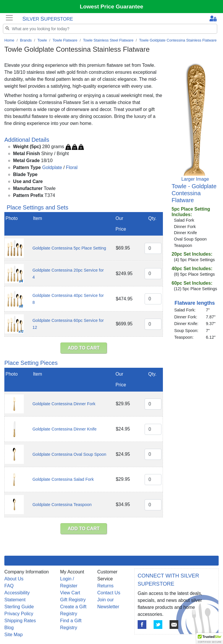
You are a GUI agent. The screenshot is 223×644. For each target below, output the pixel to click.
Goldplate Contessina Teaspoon (62, 505)
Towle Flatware (65, 40)
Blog (9, 628)
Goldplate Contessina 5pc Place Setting (69, 248)
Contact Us (109, 593)
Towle (42, 40)
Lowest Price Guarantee (112, 7)
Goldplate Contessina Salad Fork (63, 479)
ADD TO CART (84, 348)
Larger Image (195, 179)
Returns (105, 586)
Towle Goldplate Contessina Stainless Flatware (178, 40)
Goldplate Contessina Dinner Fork (64, 404)
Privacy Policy (19, 614)
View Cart (70, 593)
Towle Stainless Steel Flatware (108, 40)
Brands (26, 40)
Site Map (14, 635)
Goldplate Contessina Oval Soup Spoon (69, 454)
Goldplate (52, 167)
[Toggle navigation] (9, 18)
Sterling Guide (19, 607)
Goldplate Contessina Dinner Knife (65, 429)
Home (9, 40)
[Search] (110, 29)
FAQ (9, 586)
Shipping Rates (20, 621)
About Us (14, 579)
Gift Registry (73, 600)
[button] (210, 638)
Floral (72, 167)
